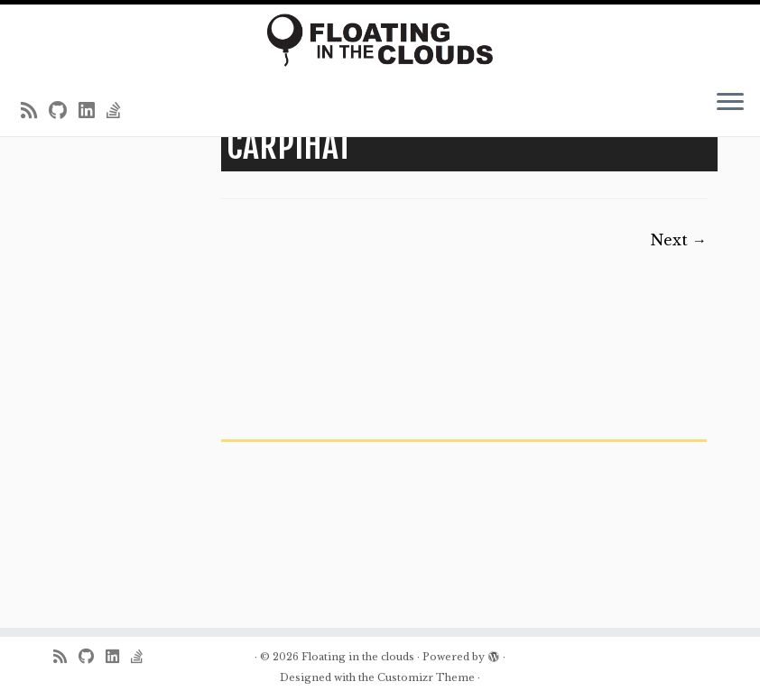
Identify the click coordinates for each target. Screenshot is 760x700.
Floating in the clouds (358, 657)
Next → (679, 240)
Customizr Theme (426, 677)
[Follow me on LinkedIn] (93, 111)
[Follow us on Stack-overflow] (120, 111)
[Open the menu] (730, 104)
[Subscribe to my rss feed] (35, 111)
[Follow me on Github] (64, 111)
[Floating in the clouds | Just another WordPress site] (380, 40)
